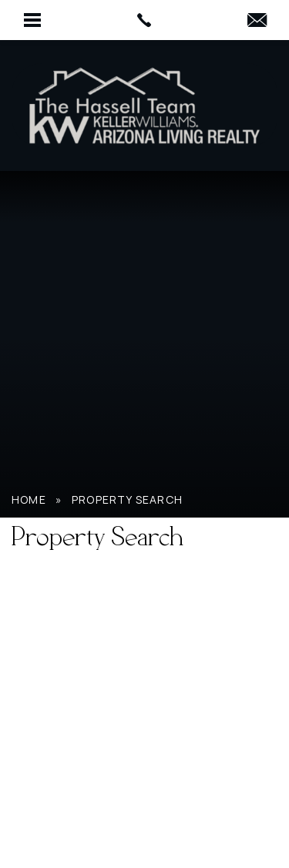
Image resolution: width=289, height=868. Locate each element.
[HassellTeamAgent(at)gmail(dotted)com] (257, 21)
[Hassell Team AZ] (145, 106)
